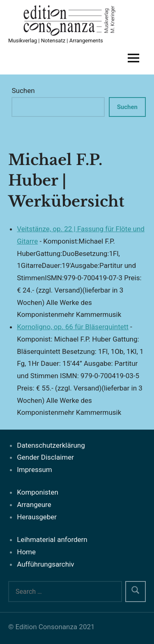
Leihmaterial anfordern (52, 539)
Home (26, 552)
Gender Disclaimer (45, 457)
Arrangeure (34, 505)
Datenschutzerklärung (51, 445)
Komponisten (38, 492)
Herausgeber (37, 517)
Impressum (34, 470)
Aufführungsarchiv (45, 564)
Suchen (23, 91)
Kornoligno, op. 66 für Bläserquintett (73, 327)
